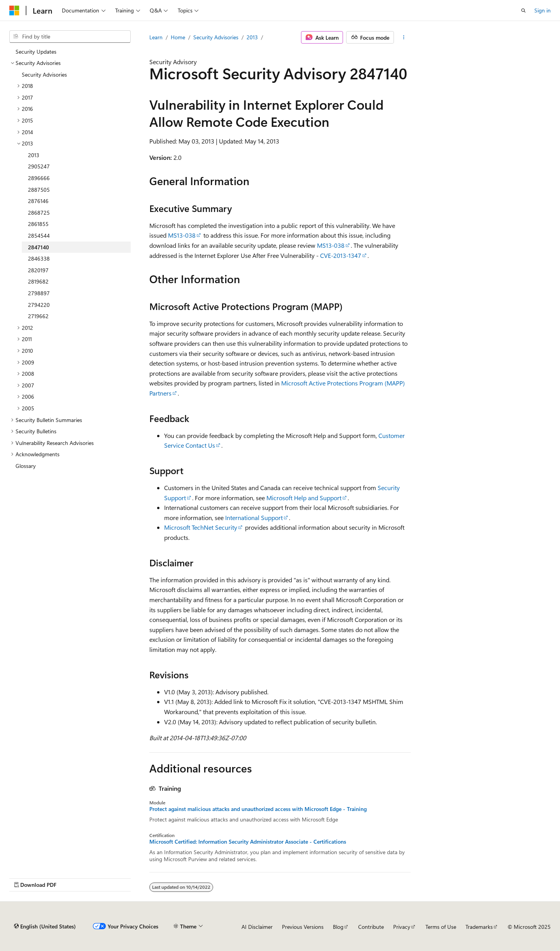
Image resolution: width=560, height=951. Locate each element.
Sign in (542, 10)
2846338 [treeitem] (39, 258)
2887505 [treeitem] (39, 190)
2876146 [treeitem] (38, 201)
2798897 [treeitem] (39, 293)
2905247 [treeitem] (39, 166)
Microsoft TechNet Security (201, 527)
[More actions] (404, 37)
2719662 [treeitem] (38, 316)
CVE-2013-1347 (341, 255)
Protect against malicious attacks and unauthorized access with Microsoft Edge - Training (258, 809)
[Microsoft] (14, 11)
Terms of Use (441, 927)
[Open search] (523, 11)
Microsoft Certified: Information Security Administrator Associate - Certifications (248, 842)
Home (178, 37)
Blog (338, 927)
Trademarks (479, 927)
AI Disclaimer (257, 927)
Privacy (402, 927)
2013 (252, 37)
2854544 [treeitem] (39, 236)
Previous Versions (303, 927)
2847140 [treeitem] (38, 247)
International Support (254, 518)
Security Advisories (216, 37)
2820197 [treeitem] (38, 270)
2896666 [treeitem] (39, 178)
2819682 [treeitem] (38, 281)
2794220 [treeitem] (39, 305)
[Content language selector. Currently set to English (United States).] (45, 926)
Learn (156, 37)
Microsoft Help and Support (304, 498)
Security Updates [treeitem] (36, 52)
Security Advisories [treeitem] (44, 74)
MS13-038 (182, 235)
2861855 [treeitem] (38, 224)
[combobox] (70, 37)
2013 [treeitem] (34, 155)
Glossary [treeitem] (26, 466)
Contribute (371, 927)
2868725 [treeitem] (39, 213)
